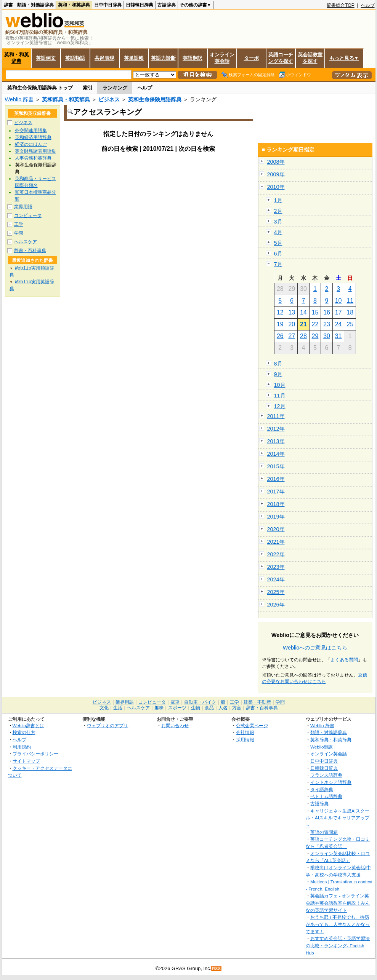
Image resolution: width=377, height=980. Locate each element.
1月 (278, 200)
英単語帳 (134, 58)
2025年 (276, 592)
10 (338, 301)
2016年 (276, 479)
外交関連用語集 (31, 131)
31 (338, 336)
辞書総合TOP (341, 5)
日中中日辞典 (108, 5)
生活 (118, 708)
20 (292, 324)
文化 (104, 708)
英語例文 (46, 58)
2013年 (276, 441)
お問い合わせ (175, 725)
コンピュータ (28, 215)
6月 (278, 254)
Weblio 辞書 (19, 99)
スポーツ (177, 708)
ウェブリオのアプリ (107, 725)
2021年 (276, 542)
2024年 (276, 579)
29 (315, 336)
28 (303, 336)
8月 (278, 364)
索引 (88, 88)
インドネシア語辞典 (331, 782)
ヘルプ (368, 5)
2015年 (276, 466)
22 (315, 324)
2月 (278, 211)
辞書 (8, 5)
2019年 (276, 517)
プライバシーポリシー (35, 754)
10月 (280, 385)
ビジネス (109, 99)
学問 (19, 233)
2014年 (276, 454)
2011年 (276, 416)
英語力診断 (163, 58)
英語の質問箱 (324, 832)
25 (350, 324)
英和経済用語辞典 (33, 137)
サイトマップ (26, 761)
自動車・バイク (200, 702)
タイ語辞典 (322, 789)
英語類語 (75, 58)
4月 (278, 232)
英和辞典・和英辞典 (66, 99)
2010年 (276, 187)
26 (280, 336)
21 (303, 324)
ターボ (251, 58)
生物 (196, 708)
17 (338, 312)
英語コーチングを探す (281, 58)
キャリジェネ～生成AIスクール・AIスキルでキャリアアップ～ (338, 818)
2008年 (276, 162)
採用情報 (245, 740)
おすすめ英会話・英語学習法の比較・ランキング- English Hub (338, 945)
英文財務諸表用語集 (35, 151)
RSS (217, 969)
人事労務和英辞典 (33, 158)
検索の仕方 (24, 732)
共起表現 (104, 58)
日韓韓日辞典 (140, 5)
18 (350, 312)
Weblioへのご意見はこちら (315, 648)
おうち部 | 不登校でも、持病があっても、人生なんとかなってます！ (338, 924)
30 (327, 336)
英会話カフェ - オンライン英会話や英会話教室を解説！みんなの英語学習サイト (338, 903)
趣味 (159, 708)
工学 (19, 224)
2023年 (276, 567)
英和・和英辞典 (74, 5)
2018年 (276, 504)
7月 (278, 264)
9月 (278, 374)
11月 (280, 396)
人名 (223, 708)
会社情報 (245, 732)
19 (280, 324)
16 (327, 312)
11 (350, 301)
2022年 (276, 554)
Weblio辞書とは (28, 725)
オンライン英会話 (222, 58)
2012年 (276, 429)
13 (292, 312)
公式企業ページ (252, 725)
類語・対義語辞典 (35, 5)
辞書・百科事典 (30, 251)
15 (315, 312)
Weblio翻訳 (322, 747)
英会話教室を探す (310, 58)
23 (327, 324)
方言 (237, 708)
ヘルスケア (26, 242)
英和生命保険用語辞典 (155, 99)
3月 (278, 222)
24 (338, 324)
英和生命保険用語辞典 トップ (40, 88)
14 (303, 312)
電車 (175, 702)
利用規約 (22, 747)
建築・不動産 (257, 702)
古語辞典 (167, 5)
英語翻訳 (193, 58)
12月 (280, 406)
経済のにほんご (31, 144)
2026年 (276, 605)
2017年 (276, 492)
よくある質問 (344, 660)
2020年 (276, 529)
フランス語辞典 (326, 775)
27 (292, 336)
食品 (209, 708)
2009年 (276, 174)
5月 (278, 243)
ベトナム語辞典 (326, 796)
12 (280, 312)
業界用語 (23, 207)
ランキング (115, 88)
